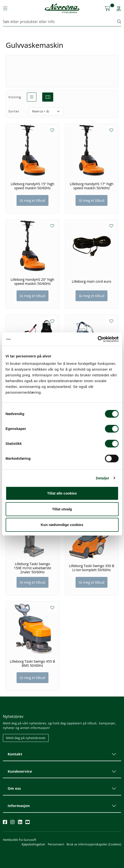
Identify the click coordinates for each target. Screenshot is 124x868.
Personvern (56, 844)
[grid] (48, 97)
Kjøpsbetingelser (33, 844)
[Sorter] (46, 111)
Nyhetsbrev (13, 716)
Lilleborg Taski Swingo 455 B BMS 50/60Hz (32, 663)
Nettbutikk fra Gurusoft (20, 840)
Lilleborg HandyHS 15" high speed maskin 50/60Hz (32, 186)
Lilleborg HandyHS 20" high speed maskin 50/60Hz (32, 282)
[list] (32, 97)
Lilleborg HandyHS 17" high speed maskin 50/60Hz (92, 186)
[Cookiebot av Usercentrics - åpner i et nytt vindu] (97, 339)
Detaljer (103, 478)
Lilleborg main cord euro (92, 281)
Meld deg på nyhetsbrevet (26, 738)
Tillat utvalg (62, 509)
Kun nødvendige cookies (62, 525)
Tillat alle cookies (62, 493)
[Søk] (60, 22)
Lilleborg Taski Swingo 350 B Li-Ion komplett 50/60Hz (92, 568)
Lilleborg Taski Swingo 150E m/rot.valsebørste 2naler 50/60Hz (32, 568)
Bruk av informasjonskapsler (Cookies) (94, 844)
